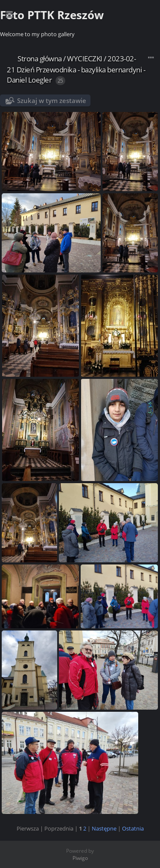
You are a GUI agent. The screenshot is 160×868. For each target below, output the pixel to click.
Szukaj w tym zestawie (52, 100)
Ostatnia (133, 828)
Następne (104, 828)
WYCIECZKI (85, 59)
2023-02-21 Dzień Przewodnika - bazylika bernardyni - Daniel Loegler (76, 69)
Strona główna (40, 59)
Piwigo (80, 858)
